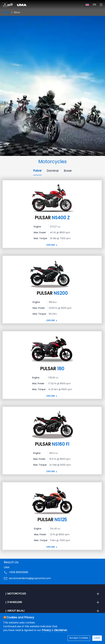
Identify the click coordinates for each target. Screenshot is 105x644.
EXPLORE (51, 396)
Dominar (53, 171)
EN (94, 5)
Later (97, 638)
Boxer (68, 171)
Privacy (47, 630)
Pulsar (37, 171)
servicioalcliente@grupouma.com (30, 578)
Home (6, 13)
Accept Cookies (79, 638)
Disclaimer (61, 630)
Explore (51, 245)
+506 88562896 (19, 572)
